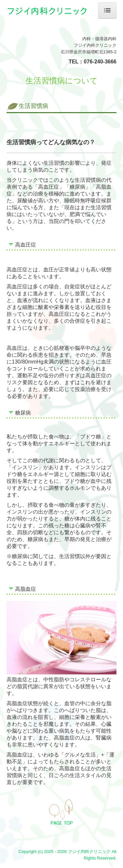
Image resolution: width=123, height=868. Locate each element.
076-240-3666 (100, 62)
